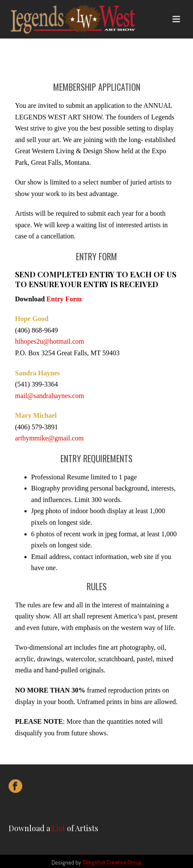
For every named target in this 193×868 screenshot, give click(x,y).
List (59, 828)
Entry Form (64, 299)
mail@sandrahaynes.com (50, 396)
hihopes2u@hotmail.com (50, 341)
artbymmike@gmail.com (49, 438)
